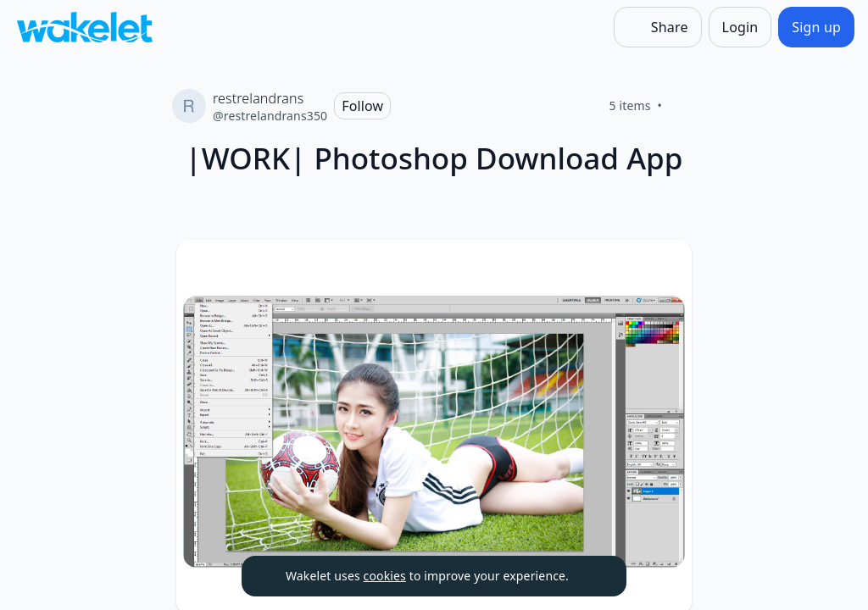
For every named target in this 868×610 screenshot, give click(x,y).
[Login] (740, 27)
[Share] (658, 27)
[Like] (682, 106)
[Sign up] (816, 27)
